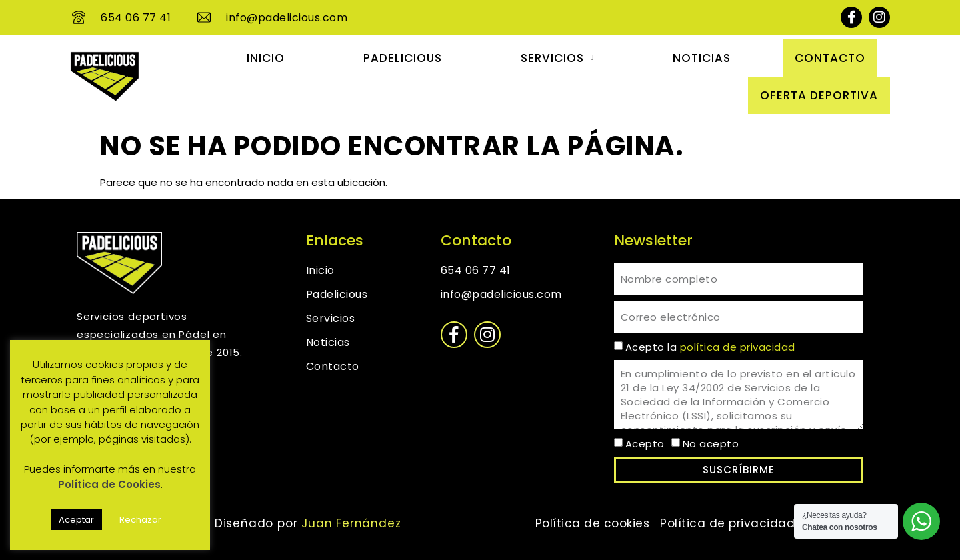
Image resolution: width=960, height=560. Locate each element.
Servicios (557, 58)
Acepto (645, 444)
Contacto (830, 58)
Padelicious (403, 58)
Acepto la (710, 347)
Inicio (266, 58)
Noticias (702, 58)
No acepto (711, 444)
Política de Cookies (109, 484)
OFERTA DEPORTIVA (819, 95)
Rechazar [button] (140, 520)
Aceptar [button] (76, 520)
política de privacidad (738, 347)
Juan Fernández (349, 523)
